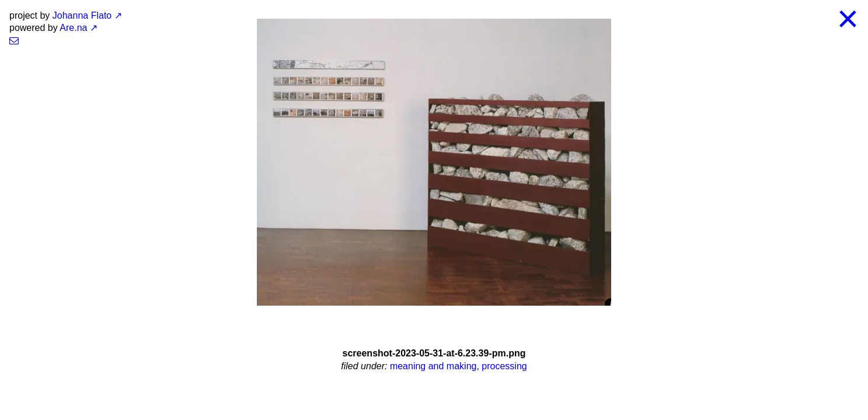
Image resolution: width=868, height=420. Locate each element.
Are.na (73, 28)
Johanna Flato (82, 15)
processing (504, 366)
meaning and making (433, 366)
